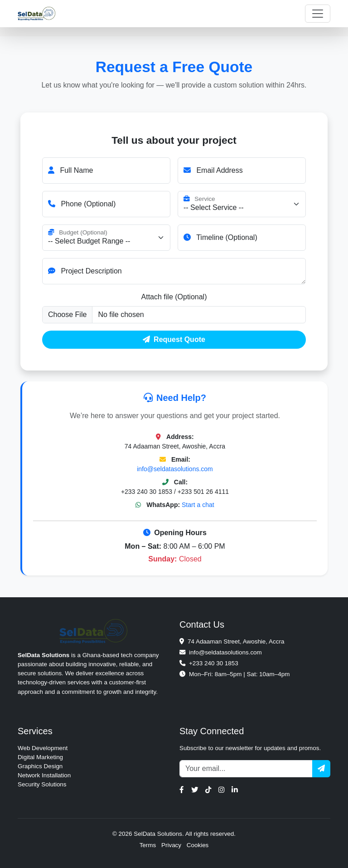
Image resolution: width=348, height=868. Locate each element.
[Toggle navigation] (318, 14)
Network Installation (44, 775)
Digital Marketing (40, 757)
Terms (148, 845)
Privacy (171, 845)
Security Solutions (42, 784)
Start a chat (198, 505)
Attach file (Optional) (174, 297)
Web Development (43, 748)
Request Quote (174, 339)
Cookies (198, 845)
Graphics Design (40, 766)
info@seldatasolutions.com (175, 469)
